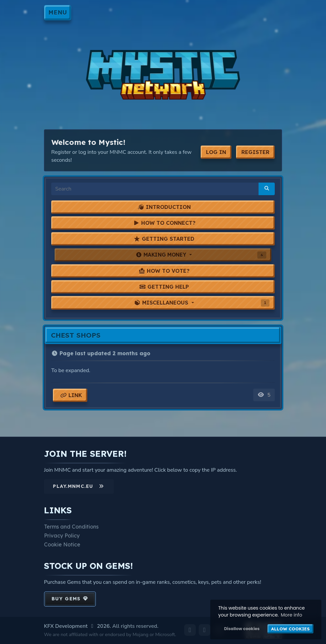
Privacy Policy (62, 536)
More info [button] (291, 615)
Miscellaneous (202, 303)
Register (255, 152)
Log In (216, 152)
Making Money (201, 255)
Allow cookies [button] (290, 629)
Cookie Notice (62, 544)
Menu (58, 12)
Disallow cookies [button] (242, 629)
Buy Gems (70, 599)
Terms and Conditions (71, 527)
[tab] (163, 207)
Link (71, 395)
